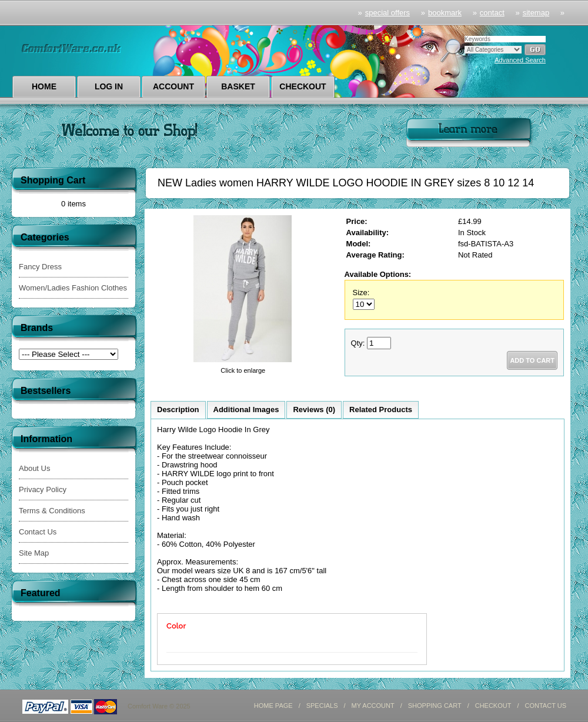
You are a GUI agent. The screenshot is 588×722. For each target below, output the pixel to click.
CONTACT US (546, 706)
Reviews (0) (314, 410)
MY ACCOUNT (373, 706)
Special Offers (387, 13)
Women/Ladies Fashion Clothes (73, 288)
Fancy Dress (40, 267)
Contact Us (38, 532)
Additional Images (246, 410)
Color (176, 626)
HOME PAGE (273, 706)
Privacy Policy (43, 489)
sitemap (536, 13)
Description (178, 410)
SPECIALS (322, 706)
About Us (34, 468)
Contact (492, 13)
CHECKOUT (493, 706)
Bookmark (445, 13)
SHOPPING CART (435, 706)
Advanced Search (520, 60)
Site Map (34, 553)
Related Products (381, 410)
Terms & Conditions (52, 511)
